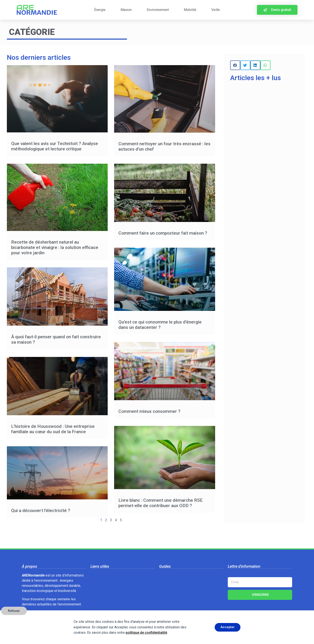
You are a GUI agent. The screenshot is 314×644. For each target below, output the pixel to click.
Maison (126, 10)
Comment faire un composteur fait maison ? (163, 233)
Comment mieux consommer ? (149, 411)
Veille (216, 10)
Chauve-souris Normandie (179, 575)
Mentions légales (104, 584)
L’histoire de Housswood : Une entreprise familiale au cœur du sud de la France (53, 429)
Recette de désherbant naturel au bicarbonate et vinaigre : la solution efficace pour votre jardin (55, 247)
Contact (96, 575)
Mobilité (190, 10)
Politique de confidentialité (111, 592)
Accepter (228, 627)
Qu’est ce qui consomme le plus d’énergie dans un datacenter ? (160, 325)
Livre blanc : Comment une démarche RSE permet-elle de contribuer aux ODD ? (161, 503)
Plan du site (99, 600)
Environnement (158, 10)
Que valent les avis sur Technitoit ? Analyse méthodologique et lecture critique (55, 146)
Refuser (14, 611)
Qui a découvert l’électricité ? (41, 511)
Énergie (100, 10)
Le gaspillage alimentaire (178, 584)
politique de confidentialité (146, 633)
